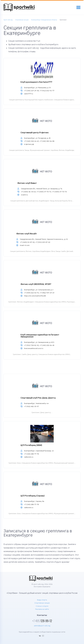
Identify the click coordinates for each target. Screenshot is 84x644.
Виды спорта (42, 600)
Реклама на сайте (42, 609)
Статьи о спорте (42, 606)
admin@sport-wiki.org (42, 626)
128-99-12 (42, 621)
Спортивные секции (42, 603)
